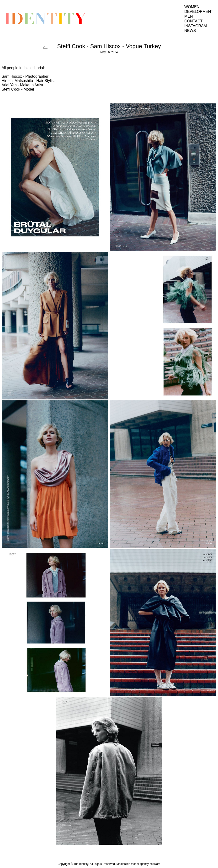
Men (189, 16)
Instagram (196, 26)
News (190, 31)
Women (192, 7)
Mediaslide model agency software (138, 864)
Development (199, 12)
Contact (193, 21)
